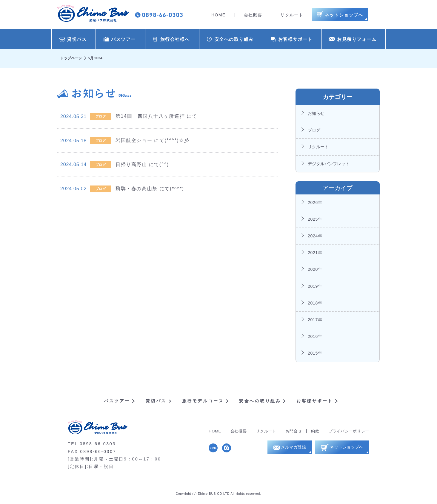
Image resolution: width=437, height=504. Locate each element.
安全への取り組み (230, 39)
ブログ (314, 130)
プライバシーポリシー (349, 431)
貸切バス (73, 39)
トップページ (71, 58)
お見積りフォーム (353, 39)
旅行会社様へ (171, 39)
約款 (315, 431)
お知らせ (316, 113)
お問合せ (294, 431)
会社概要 (253, 15)
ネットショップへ (345, 449)
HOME (219, 15)
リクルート (292, 15)
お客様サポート (292, 39)
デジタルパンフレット (329, 164)
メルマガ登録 (292, 449)
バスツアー (120, 39)
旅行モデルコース (203, 401)
